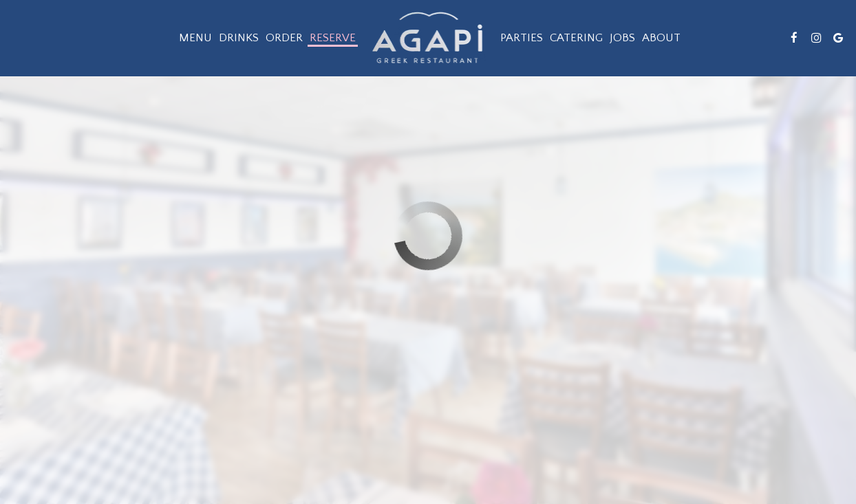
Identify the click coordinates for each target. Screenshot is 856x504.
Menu (195, 38)
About (661, 38)
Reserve (333, 38)
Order (284, 38)
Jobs (622, 38)
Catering (576, 38)
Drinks (239, 38)
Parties (522, 38)
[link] (428, 38)
